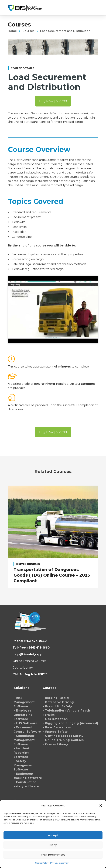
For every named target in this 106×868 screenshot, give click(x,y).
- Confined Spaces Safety (63, 736)
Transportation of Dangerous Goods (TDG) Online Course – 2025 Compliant (52, 575)
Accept (53, 835)
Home (12, 31)
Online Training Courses (29, 661)
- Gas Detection (55, 719)
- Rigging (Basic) (56, 698)
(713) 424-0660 (35, 641)
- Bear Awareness (57, 727)
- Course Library (55, 744)
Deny (53, 845)
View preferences (53, 855)
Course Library (23, 668)
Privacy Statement (60, 863)
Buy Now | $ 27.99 (53, 101)
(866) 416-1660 (38, 648)
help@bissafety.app (27, 654)
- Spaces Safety (55, 732)
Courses (28, 31)
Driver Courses (28, 564)
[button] (101, 806)
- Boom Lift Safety (57, 706)
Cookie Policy (42, 863)
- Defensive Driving (58, 702)
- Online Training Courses (63, 740)
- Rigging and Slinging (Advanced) (71, 723)
